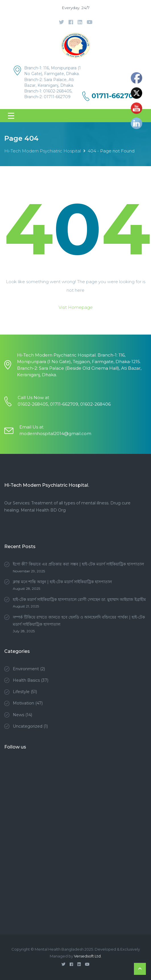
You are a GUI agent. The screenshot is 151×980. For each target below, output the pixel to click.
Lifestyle (21, 692)
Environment (26, 669)
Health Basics (26, 680)
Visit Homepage (76, 307)
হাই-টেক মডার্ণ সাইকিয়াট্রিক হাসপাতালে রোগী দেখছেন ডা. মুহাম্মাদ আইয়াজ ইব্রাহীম (79, 599)
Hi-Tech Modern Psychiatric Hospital (43, 151)
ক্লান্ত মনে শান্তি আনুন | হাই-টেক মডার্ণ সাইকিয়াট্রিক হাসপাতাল (62, 582)
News (18, 715)
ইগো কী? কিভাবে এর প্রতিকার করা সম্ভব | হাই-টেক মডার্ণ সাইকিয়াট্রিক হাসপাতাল (78, 564)
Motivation (23, 703)
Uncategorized (28, 726)
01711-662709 (115, 96)
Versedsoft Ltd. (88, 956)
